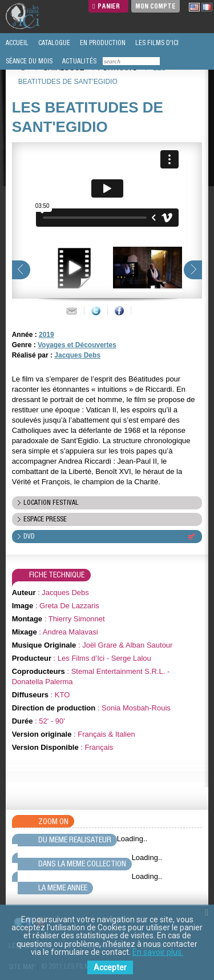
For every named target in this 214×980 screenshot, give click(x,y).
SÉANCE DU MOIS (28, 61)
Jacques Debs (77, 355)
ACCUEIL (16, 43)
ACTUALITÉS (78, 61)
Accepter (110, 967)
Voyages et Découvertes (77, 345)
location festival (51, 503)
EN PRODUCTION (102, 43)
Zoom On (53, 821)
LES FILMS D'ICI (156, 43)
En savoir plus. (158, 952)
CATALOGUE (53, 43)
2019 (47, 335)
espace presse (45, 519)
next (193, 270)
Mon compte (156, 6)
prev (21, 270)
